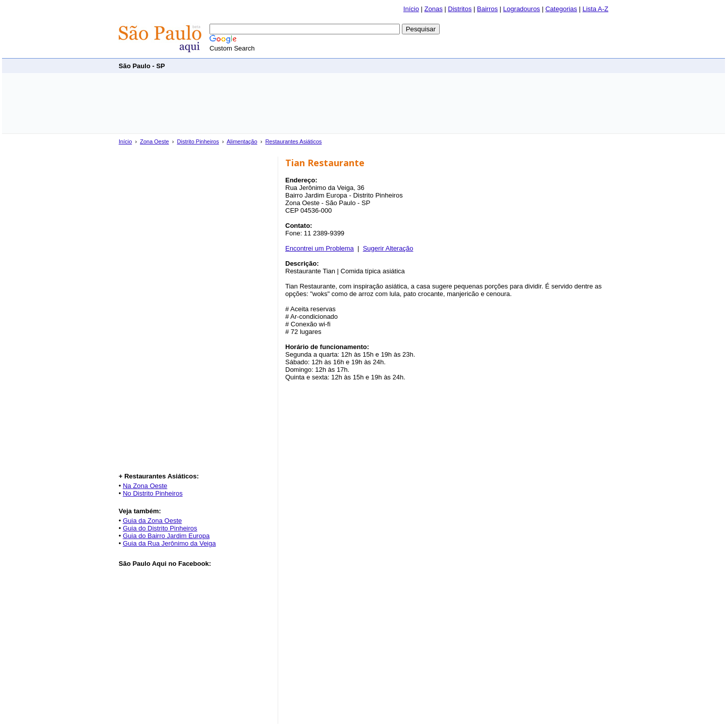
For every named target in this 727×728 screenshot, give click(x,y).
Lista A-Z (595, 9)
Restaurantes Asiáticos (293, 141)
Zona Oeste (154, 141)
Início (411, 9)
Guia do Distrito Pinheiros (160, 528)
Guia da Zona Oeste (152, 521)
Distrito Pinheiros (198, 141)
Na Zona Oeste (145, 486)
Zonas (434, 9)
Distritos (460, 9)
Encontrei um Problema (320, 248)
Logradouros (522, 9)
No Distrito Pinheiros (153, 493)
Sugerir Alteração (388, 248)
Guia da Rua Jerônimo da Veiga (169, 543)
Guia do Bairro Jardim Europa (166, 536)
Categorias (561, 9)
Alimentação (242, 141)
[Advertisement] (425, 65)
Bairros (487, 9)
